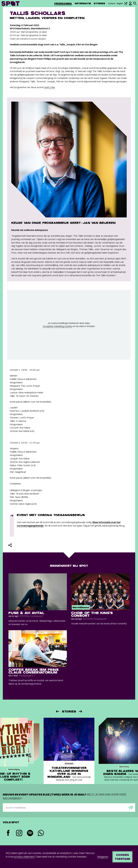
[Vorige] (57, 711)
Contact (112, 3)
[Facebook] (8, 833)
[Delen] (10, 545)
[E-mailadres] (69, 808)
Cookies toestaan (122, 857)
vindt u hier (49, 87)
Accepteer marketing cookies (57, 326)
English (120, 3)
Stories (99, 3)
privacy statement (24, 857)
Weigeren (103, 857)
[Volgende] (81, 711)
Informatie (83, 3)
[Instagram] (19, 833)
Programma (63, 3)
